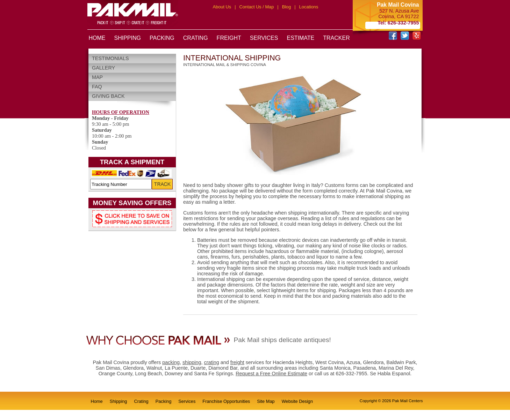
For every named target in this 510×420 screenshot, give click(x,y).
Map (97, 77)
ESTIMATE (300, 38)
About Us (222, 7)
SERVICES (264, 38)
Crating (141, 401)
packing (171, 362)
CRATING (196, 38)
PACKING (162, 38)
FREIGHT (229, 38)
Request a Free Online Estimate (271, 374)
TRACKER (336, 38)
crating (212, 362)
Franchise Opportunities (226, 401)
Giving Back (108, 96)
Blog (287, 7)
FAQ (97, 87)
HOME (97, 38)
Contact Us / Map (256, 7)
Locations (309, 7)
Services (187, 401)
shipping (192, 362)
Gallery (103, 68)
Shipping (118, 401)
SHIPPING (128, 38)
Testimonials (110, 58)
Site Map (266, 401)
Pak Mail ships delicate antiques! (282, 340)
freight (237, 362)
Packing (164, 401)
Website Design (297, 401)
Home (97, 401)
